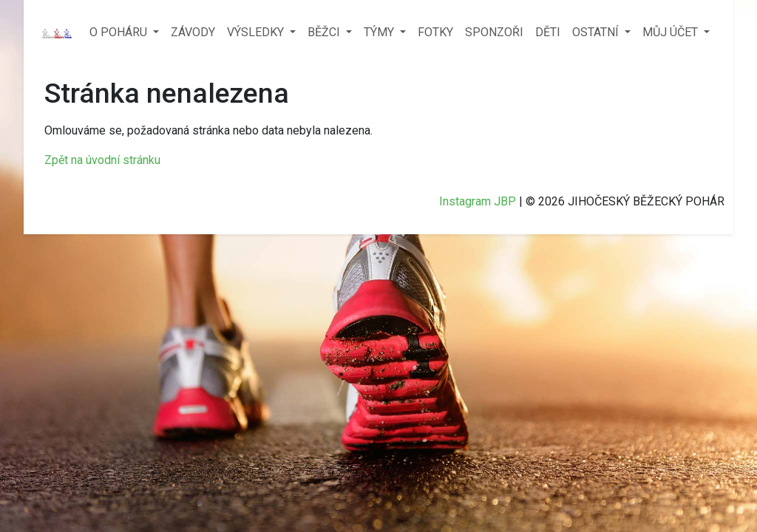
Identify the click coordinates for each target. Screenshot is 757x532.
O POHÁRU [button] (120, 32)
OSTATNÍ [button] (597, 32)
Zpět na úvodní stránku (102, 160)
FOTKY (435, 32)
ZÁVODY (193, 32)
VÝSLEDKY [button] (257, 32)
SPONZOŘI (494, 32)
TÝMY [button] (380, 32)
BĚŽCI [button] (325, 32)
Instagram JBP (478, 201)
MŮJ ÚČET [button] (672, 32)
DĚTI (548, 32)
